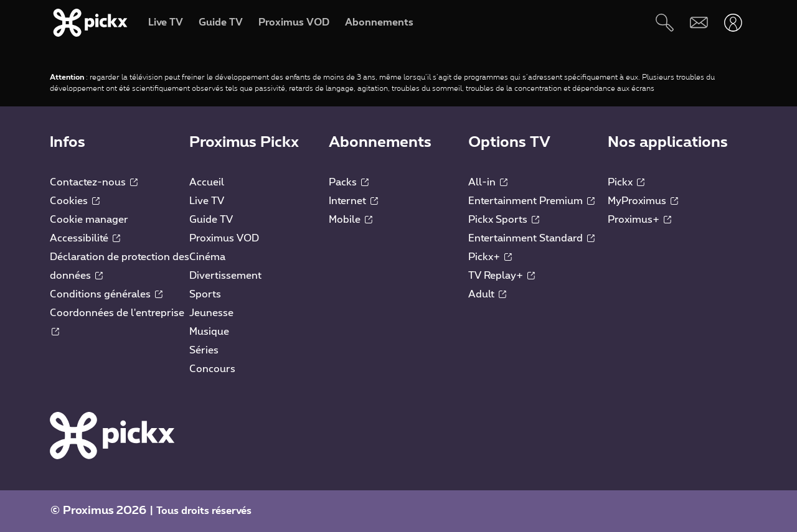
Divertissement (225, 276)
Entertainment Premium (531, 201)
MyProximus (643, 201)
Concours (212, 369)
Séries (204, 350)
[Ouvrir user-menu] (733, 23)
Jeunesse (211, 313)
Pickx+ (490, 257)
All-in (488, 182)
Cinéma (207, 257)
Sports (205, 294)
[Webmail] (699, 23)
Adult (487, 294)
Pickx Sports (504, 220)
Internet (353, 201)
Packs (349, 182)
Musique (209, 332)
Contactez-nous (94, 182)
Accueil (207, 182)
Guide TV (211, 220)
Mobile (351, 220)
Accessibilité (85, 238)
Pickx (626, 182)
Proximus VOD (224, 238)
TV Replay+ (502, 276)
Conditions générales (106, 294)
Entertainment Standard (531, 238)
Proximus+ (639, 220)
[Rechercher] (665, 23)
